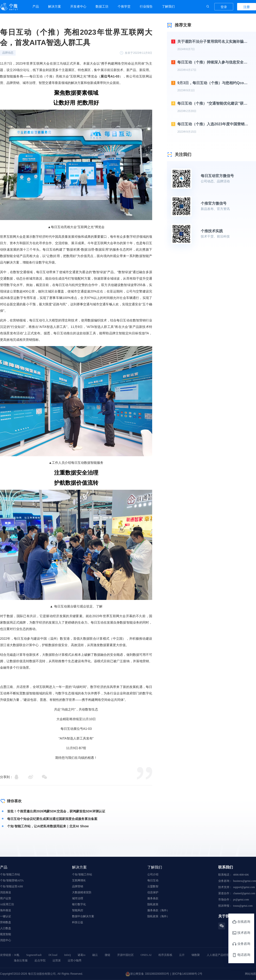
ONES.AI (146, 955)
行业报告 (146, 6)
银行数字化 (79, 904)
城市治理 (78, 898)
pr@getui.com (241, 900)
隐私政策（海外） (158, 916)
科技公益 (78, 922)
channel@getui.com (244, 893)
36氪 (17, 955)
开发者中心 (78, 6)
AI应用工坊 (7, 904)
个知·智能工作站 (10, 874)
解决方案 (55, 6)
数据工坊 (102, 6)
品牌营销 (78, 886)
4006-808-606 (241, 875)
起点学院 (40, 960)
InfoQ (68, 955)
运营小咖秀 (75, 960)
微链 (108, 955)
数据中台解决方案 (83, 916)
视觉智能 (6, 934)
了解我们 (168, 6)
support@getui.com (244, 887)
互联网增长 (79, 880)
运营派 (57, 960)
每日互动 (153, 880)
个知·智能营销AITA (12, 880)
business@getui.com (245, 881)
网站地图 (250, 974)
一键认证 (6, 916)
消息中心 (6, 940)
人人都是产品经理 (218, 955)
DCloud (53, 955)
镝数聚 (196, 955)
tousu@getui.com (243, 906)
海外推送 (6, 910)
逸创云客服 (21, 960)
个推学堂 (124, 6)
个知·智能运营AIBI (12, 886)
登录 (224, 7)
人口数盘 (6, 928)
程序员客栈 (165, 955)
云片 (182, 955)
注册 (247, 7)
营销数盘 (6, 922)
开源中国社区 (125, 955)
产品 (36, 6)
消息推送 (6, 892)
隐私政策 (153, 904)
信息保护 (153, 892)
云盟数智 (153, 886)
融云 (95, 955)
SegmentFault (34, 955)
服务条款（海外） (158, 910)
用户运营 (6, 898)
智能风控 (78, 910)
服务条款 (153, 898)
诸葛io (81, 955)
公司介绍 (153, 874)
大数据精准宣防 (82, 892)
